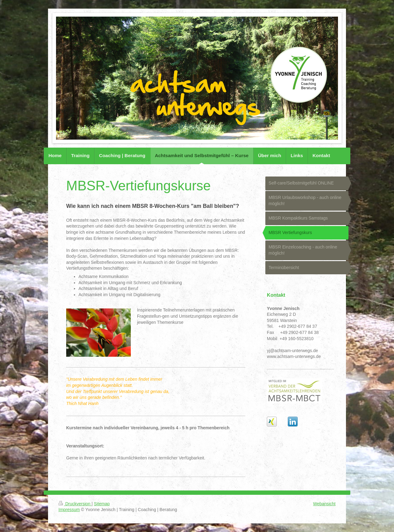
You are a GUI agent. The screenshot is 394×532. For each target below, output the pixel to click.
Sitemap (102, 504)
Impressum (69, 510)
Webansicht (324, 504)
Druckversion (75, 504)
